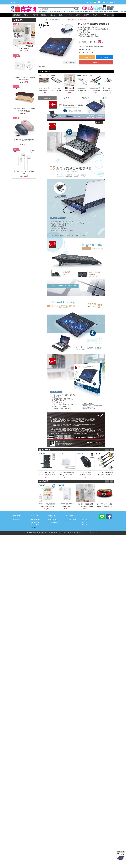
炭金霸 (96, 12)
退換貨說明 (85, 98)
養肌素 (121, 12)
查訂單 (103, 2)
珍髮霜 (106, 12)
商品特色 (47, 98)
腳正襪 (59, 12)
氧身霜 (54, 12)
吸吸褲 (68, 12)
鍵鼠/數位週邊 (56, 20)
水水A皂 (101, 12)
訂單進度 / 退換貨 (71, 520)
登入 (87, 2)
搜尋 (76, 9)
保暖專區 (35, 15)
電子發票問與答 (53, 522)
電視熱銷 (27, 15)
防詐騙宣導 (34, 527)
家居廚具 (87, 15)
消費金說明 (85, 520)
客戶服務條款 (35, 522)
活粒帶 (63, 12)
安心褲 (111, 12)
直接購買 (96, 62)
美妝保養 (79, 15)
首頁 (13, 2)
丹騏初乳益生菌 (47, 12)
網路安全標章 (35, 525)
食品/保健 (53, 15)
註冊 (91, 2)
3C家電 (70, 15)
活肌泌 (77, 12)
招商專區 (16, 520)
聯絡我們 (85, 525)
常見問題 (85, 522)
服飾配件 (62, 15)
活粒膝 (73, 12)
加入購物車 (104, 57)
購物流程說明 (52, 520)
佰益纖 (114, 15)
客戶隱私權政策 (36, 520)
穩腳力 (91, 12)
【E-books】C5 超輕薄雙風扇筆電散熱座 (74, 20)
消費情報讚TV (17, 15)
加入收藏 (87, 57)
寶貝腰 (82, 12)
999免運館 (106, 15)
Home (42, 20)
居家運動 (44, 15)
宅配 (89, 49)
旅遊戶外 (96, 15)
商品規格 (66, 98)
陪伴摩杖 (116, 12)
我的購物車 (111, 2)
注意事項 (104, 98)
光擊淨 (86, 12)
